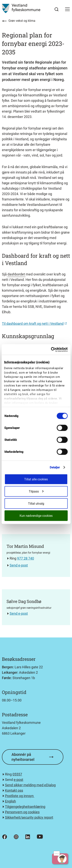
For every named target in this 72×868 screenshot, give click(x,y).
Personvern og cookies (22, 812)
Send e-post (19, 565)
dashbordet (16, 274)
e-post (18, 780)
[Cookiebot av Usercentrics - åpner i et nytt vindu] (51, 349)
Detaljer (55, 467)
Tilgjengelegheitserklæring (25, 807)
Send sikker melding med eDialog (30, 785)
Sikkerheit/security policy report (29, 817)
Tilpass (36, 491)
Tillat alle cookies (36, 479)
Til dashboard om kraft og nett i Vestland (33, 324)
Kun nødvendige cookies (36, 516)
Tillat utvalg (36, 503)
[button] (67, 9)
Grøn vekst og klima (22, 21)
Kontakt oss (14, 790)
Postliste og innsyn (20, 796)
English (10, 801)
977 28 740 (26, 558)
